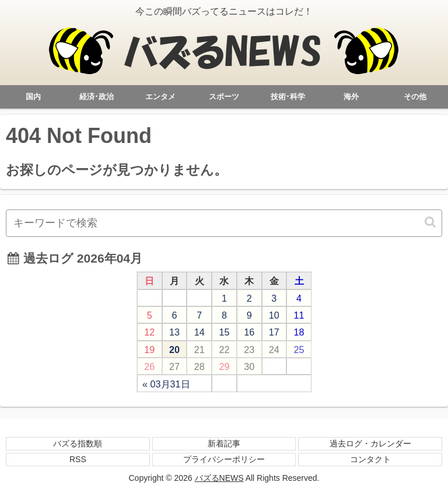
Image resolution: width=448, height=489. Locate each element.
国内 (33, 97)
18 (299, 332)
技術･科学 (288, 97)
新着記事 (224, 443)
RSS (78, 459)
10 (274, 315)
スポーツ (224, 97)
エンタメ (160, 97)
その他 (415, 97)
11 (299, 315)
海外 (351, 97)
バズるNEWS (219, 478)
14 (199, 332)
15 (224, 332)
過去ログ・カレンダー (370, 443)
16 (249, 332)
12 (149, 332)
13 (174, 332)
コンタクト (370, 459)
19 (149, 350)
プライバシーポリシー (224, 459)
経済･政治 (97, 97)
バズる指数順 (78, 443)
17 (274, 332)
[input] (224, 223)
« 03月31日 (166, 384)
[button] (431, 222)
